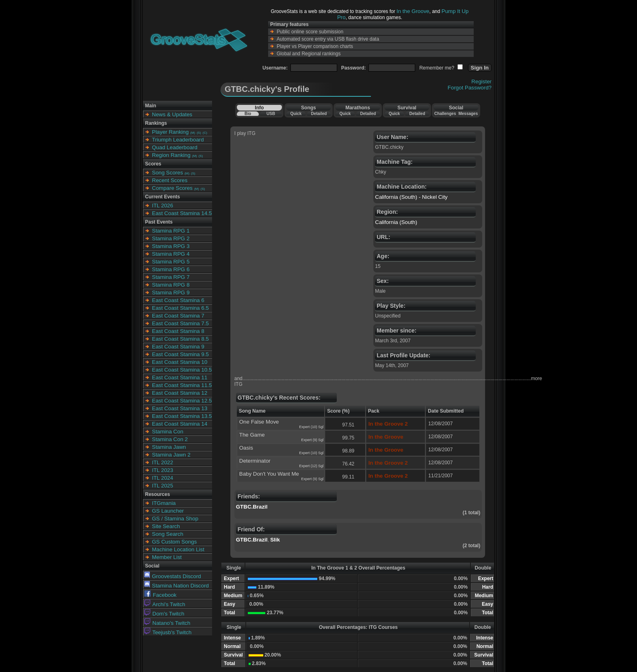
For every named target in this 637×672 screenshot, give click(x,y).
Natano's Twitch (167, 623)
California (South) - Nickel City (411, 197)
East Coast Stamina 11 (180, 377)
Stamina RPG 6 (171, 269)
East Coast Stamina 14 (180, 424)
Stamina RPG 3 (171, 246)
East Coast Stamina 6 (178, 300)
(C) (205, 133)
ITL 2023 (162, 470)
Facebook (160, 595)
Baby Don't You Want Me (269, 474)
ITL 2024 (162, 478)
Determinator (255, 461)
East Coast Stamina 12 (180, 393)
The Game (252, 435)
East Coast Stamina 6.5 (180, 308)
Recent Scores (170, 180)
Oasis (246, 448)
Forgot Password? (470, 88)
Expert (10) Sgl (311, 427)
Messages (468, 114)
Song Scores (167, 173)
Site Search (166, 526)
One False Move (259, 422)
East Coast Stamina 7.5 (180, 323)
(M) (193, 133)
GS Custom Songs (174, 542)
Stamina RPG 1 (171, 231)
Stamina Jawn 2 (171, 455)
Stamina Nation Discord (177, 586)
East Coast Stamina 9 (178, 347)
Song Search (168, 534)
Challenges (445, 114)
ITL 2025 (162, 486)
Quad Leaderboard (175, 147)
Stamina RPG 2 (171, 238)
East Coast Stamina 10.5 (182, 370)
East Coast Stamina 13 (180, 408)
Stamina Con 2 (170, 439)
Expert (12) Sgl (311, 466)
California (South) (396, 222)
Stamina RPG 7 (171, 277)
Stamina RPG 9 (171, 293)
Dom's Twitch (164, 614)
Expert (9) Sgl (312, 440)
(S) (199, 133)
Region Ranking (171, 155)
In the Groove (413, 11)
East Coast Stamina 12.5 (182, 401)
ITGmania (164, 503)
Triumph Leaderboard (178, 140)
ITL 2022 (162, 462)
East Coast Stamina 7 (178, 316)
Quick (296, 114)
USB (271, 114)
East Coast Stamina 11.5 (182, 385)
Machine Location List (178, 549)
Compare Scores (172, 188)
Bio (248, 114)
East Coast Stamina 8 (178, 331)
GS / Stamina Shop (175, 519)
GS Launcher (168, 511)
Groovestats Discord (173, 576)
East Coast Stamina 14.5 (182, 213)
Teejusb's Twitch (168, 632)
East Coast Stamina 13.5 (182, 416)
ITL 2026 (162, 206)
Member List (167, 557)
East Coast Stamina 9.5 (180, 354)
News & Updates (172, 114)
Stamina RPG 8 (171, 285)
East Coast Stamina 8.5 (180, 339)
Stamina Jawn (169, 447)
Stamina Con (168, 432)
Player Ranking (170, 132)
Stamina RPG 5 (171, 262)
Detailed (319, 114)
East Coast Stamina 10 (180, 362)
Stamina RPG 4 (171, 254)
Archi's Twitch (165, 604)
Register (481, 82)
